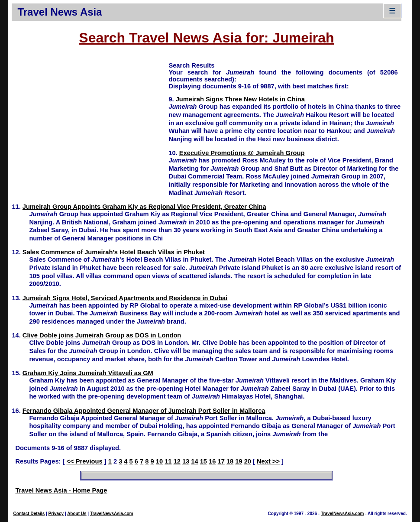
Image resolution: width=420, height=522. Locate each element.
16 (212, 461)
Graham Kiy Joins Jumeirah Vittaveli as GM (88, 373)
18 (230, 461)
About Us (77, 514)
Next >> (268, 461)
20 (248, 461)
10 (159, 461)
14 (194, 461)
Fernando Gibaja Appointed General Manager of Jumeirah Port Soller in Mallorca (144, 411)
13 (186, 461)
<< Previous (85, 461)
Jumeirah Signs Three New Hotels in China (240, 99)
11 (168, 461)
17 (221, 461)
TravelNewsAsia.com (112, 514)
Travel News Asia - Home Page (61, 490)
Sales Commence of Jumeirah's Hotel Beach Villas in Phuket (114, 252)
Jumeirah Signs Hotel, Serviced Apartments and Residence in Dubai (125, 298)
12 (177, 461)
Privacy (56, 514)
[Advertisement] (90, 122)
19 (239, 461)
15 (204, 461)
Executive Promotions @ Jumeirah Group (242, 153)
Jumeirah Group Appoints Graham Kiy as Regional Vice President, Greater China (144, 207)
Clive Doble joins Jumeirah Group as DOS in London (102, 335)
